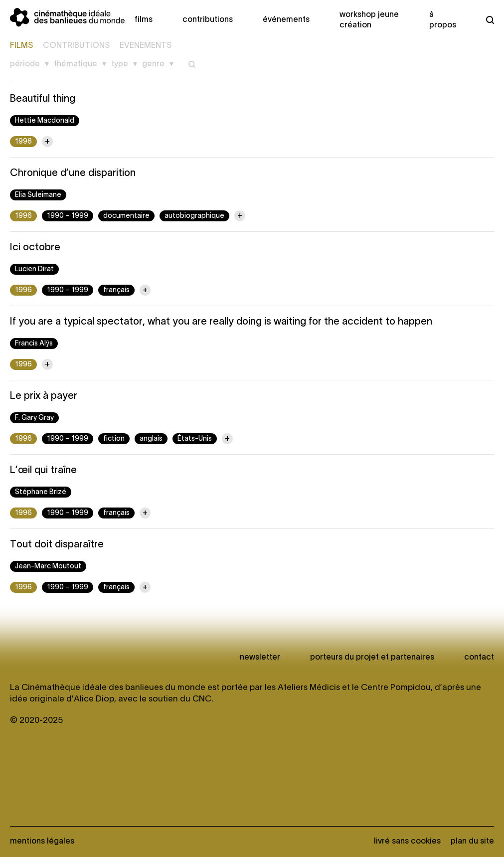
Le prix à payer (44, 396)
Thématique (76, 64)
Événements (286, 20)
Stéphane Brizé (41, 492)
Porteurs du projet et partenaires (372, 658)
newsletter (260, 658)
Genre (153, 64)
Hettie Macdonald (45, 121)
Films (144, 20)
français (116, 290)
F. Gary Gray (34, 418)
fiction (114, 439)
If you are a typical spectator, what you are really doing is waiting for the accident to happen (221, 322)
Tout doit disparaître (57, 545)
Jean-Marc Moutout (48, 567)
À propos (443, 20)
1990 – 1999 (68, 216)
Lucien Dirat (34, 269)
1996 (23, 142)
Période (25, 64)
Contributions (208, 20)
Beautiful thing (43, 99)
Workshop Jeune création (369, 20)
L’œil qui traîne (43, 471)
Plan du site (472, 842)
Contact (479, 658)
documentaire (126, 216)
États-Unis (195, 439)
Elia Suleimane (38, 195)
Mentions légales (42, 842)
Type (120, 64)
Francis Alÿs (34, 344)
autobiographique (194, 216)
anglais (151, 439)
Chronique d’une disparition (73, 173)
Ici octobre (35, 248)
